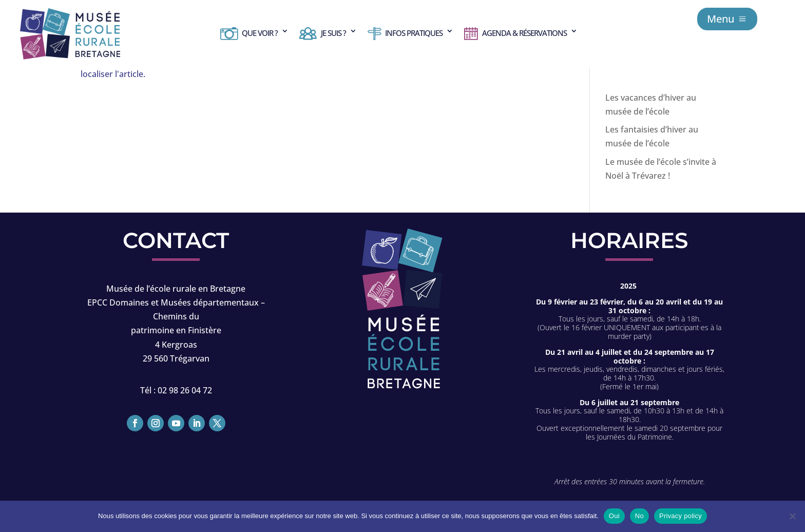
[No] (792, 516)
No (639, 516)
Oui (614, 516)
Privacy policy (681, 516)
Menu (721, 19)
